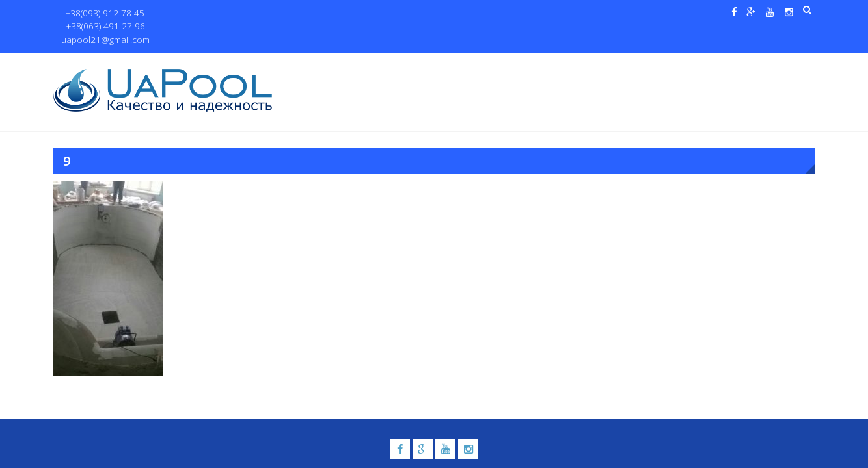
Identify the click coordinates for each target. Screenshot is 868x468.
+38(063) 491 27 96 (186, 13)
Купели (462, 66)
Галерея (522, 66)
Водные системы (590, 66)
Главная (309, 66)
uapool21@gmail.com (278, 13)
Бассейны (399, 66)
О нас (353, 66)
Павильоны (679, 66)
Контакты (752, 66)
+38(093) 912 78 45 (100, 13)
